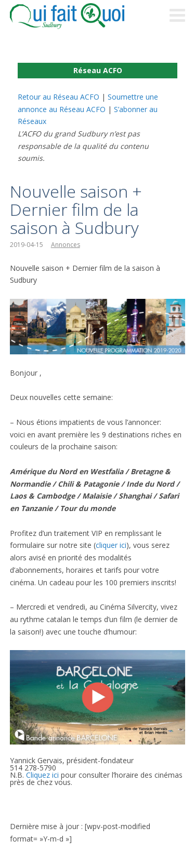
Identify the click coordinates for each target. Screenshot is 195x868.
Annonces (66, 245)
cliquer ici (111, 545)
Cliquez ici (42, 775)
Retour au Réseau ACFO (58, 97)
